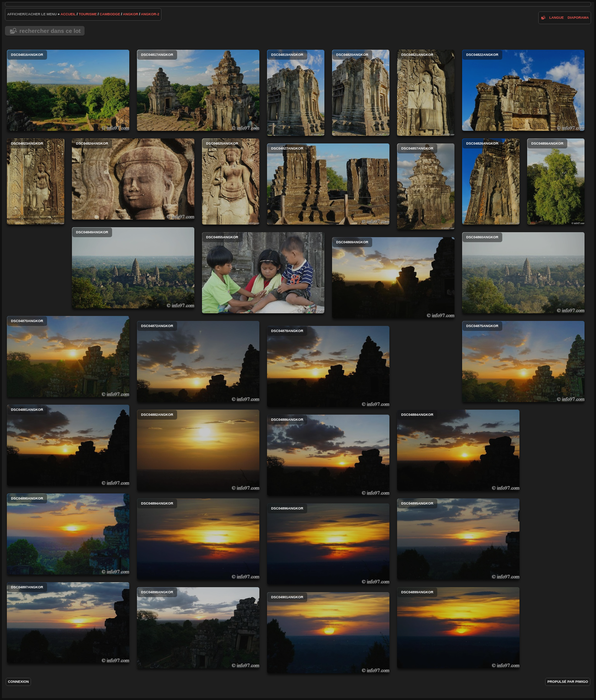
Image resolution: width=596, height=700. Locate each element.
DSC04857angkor (426, 186)
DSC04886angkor (328, 455)
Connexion (19, 682)
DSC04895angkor (458, 539)
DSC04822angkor (523, 90)
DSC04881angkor (68, 445)
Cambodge (110, 14)
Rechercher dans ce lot (50, 31)
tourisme (88, 14)
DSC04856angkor (556, 182)
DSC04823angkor (36, 182)
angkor (130, 14)
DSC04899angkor (458, 628)
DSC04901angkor (328, 633)
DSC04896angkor (328, 544)
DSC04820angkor (361, 93)
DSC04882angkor (198, 450)
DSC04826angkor (491, 182)
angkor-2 (150, 14)
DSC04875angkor (523, 361)
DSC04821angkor (426, 93)
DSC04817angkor (198, 90)
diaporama (578, 18)
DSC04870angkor (68, 357)
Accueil (68, 14)
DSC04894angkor (198, 539)
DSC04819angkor (296, 93)
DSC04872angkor (198, 361)
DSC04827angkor (328, 184)
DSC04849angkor (133, 268)
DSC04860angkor (523, 273)
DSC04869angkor (393, 278)
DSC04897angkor (68, 623)
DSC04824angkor (133, 179)
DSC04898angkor (198, 628)
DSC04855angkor (263, 273)
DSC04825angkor (231, 182)
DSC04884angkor (458, 450)
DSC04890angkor (68, 534)
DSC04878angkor (328, 366)
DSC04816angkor (68, 90)
